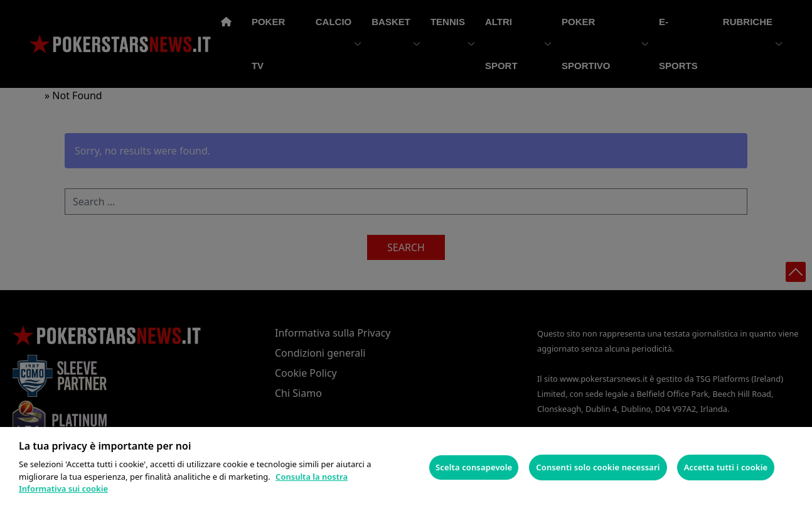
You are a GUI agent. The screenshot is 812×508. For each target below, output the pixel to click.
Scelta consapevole (474, 467)
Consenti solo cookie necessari (598, 467)
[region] (406, 467)
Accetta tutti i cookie (726, 467)
